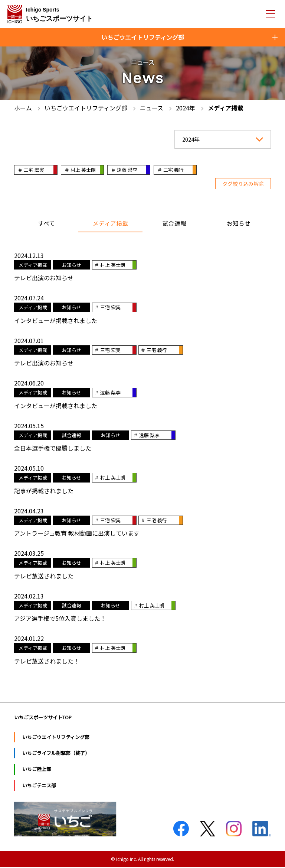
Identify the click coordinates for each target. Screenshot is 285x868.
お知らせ (239, 224)
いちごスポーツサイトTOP (43, 718)
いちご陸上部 (37, 770)
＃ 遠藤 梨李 (128, 170)
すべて (46, 224)
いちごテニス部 (39, 786)
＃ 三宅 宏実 (31, 170)
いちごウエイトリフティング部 (56, 738)
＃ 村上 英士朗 (82, 170)
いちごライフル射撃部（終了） (56, 754)
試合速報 (174, 224)
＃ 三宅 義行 (176, 170)
